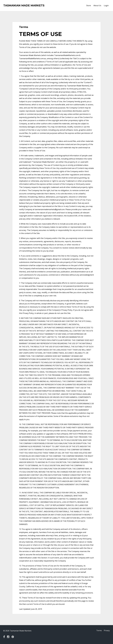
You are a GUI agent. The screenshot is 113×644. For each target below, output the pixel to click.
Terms (98, 631)
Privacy (107, 631)
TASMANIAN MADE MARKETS (24, 5)
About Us (97, 5)
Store (89, 5)
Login (106, 5)
